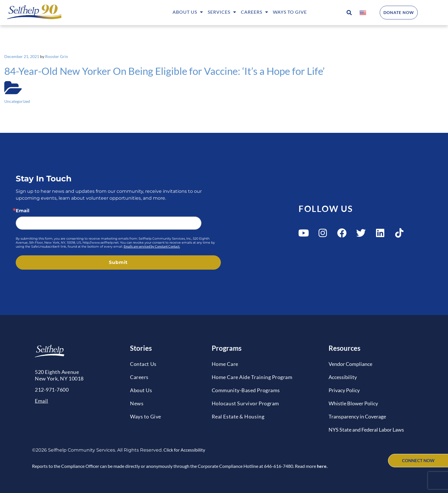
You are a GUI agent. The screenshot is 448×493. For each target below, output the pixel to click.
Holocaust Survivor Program (245, 403)
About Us (188, 13)
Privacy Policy (344, 390)
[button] (349, 13)
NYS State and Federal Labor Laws (366, 430)
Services (222, 13)
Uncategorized (17, 101)
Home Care (225, 364)
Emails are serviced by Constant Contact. (152, 246)
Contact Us (143, 364)
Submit (118, 262)
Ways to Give (290, 12)
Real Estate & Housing (238, 416)
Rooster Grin (57, 56)
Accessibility (343, 377)
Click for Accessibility (184, 450)
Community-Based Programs (246, 390)
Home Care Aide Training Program (252, 377)
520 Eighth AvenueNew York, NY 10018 (59, 375)
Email (23, 211)
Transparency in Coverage (357, 416)
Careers (255, 13)
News (137, 403)
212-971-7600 (52, 390)
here (322, 466)
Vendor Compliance (350, 364)
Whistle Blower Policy (353, 403)
